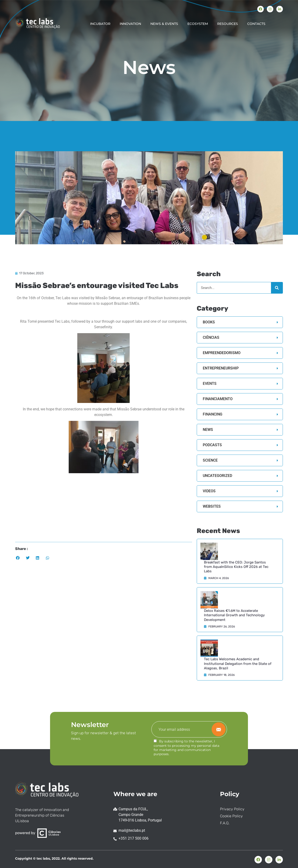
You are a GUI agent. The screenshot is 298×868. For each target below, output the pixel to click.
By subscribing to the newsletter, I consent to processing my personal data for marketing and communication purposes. (186, 748)
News (208, 430)
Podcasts (212, 445)
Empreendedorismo (222, 353)
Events (210, 384)
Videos (209, 491)
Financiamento (218, 399)
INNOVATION (130, 24)
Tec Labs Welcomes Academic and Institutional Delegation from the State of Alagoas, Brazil (238, 664)
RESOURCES (228, 24)
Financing (213, 414)
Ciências (211, 337)
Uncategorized (217, 476)
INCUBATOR (100, 24)
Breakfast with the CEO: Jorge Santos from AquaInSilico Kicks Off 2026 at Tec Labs (236, 567)
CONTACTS (256, 24)
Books (209, 322)
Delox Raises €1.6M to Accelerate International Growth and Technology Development (234, 615)
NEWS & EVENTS (164, 24)
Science (210, 460)
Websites (212, 506)
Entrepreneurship (221, 368)
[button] (18, 558)
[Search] (277, 288)
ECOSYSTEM (198, 24)
